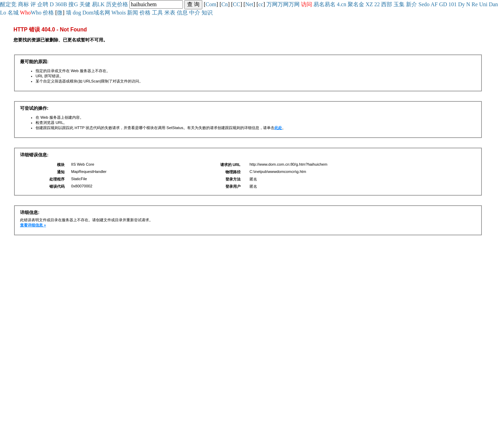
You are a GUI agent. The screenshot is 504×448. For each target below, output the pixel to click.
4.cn (342, 4)
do (427, 4)
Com (211, 4)
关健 (85, 4)
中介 (195, 13)
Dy (462, 4)
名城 (13, 13)
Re (475, 4)
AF (434, 4)
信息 (182, 13)
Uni (483, 4)
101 (453, 4)
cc (261, 4)
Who (36, 13)
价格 (123, 4)
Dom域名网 (96, 13)
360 (59, 4)
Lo (3, 13)
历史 (112, 4)
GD (443, 4)
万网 (272, 4)
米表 (170, 13)
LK (101, 4)
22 (377, 4)
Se (421, 4)
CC (237, 4)
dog (77, 13)
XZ (369, 4)
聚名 (353, 4)
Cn (225, 4)
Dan (493, 4)
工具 (157, 13)
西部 (387, 4)
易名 (319, 4)
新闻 (133, 13)
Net (249, 4)
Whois (119, 13)
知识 (207, 13)
